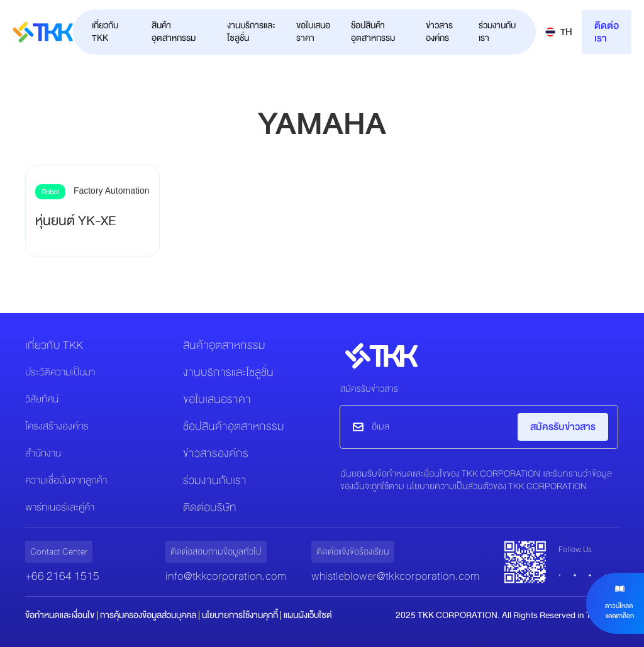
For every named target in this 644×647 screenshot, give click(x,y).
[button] (559, 32)
